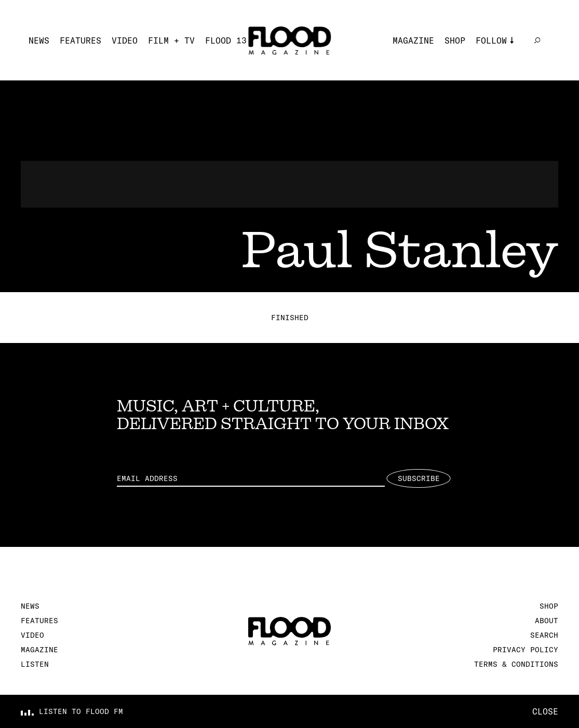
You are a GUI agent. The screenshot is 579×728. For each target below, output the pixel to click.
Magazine (413, 40)
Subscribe (419, 478)
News (39, 40)
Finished (290, 318)
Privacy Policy (526, 650)
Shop (455, 40)
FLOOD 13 (226, 40)
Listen (35, 664)
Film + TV (171, 40)
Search (544, 635)
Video (125, 40)
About (547, 621)
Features (80, 40)
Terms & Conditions (516, 664)
